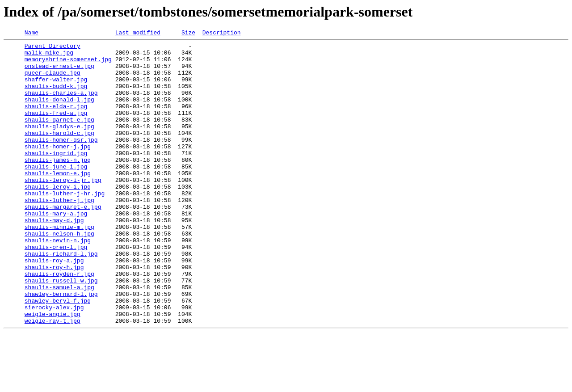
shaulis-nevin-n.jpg (58, 282)
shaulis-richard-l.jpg (61, 298)
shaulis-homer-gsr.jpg (61, 161)
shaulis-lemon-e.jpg (58, 201)
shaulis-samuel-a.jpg (59, 338)
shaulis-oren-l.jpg (56, 290)
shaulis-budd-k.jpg (56, 97)
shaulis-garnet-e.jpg (59, 137)
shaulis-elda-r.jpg (56, 121)
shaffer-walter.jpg (56, 89)
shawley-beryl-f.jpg (58, 354)
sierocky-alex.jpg (54, 362)
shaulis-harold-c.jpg (59, 153)
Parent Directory (53, 48)
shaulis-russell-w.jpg (61, 330)
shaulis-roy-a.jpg (54, 306)
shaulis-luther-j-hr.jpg (65, 225)
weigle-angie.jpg (53, 370)
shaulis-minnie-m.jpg (59, 266)
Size (188, 34)
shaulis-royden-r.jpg (59, 322)
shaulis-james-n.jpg (58, 185)
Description (222, 34)
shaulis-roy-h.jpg (54, 314)
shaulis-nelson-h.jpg (59, 274)
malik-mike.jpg (49, 56)
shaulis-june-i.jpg (56, 193)
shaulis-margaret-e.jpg (63, 241)
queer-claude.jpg (53, 80)
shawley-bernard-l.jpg (61, 346)
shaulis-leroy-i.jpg (58, 217)
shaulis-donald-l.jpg (59, 113)
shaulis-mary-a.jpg (56, 249)
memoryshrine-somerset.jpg (68, 64)
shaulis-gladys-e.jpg (59, 145)
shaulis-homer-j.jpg (58, 169)
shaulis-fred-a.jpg (56, 129)
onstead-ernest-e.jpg (59, 72)
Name (32, 34)
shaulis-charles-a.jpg (61, 105)
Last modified (138, 34)
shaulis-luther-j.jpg (59, 233)
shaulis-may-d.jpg (54, 257)
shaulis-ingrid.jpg (56, 177)
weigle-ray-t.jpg (53, 378)
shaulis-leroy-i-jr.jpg (63, 209)
